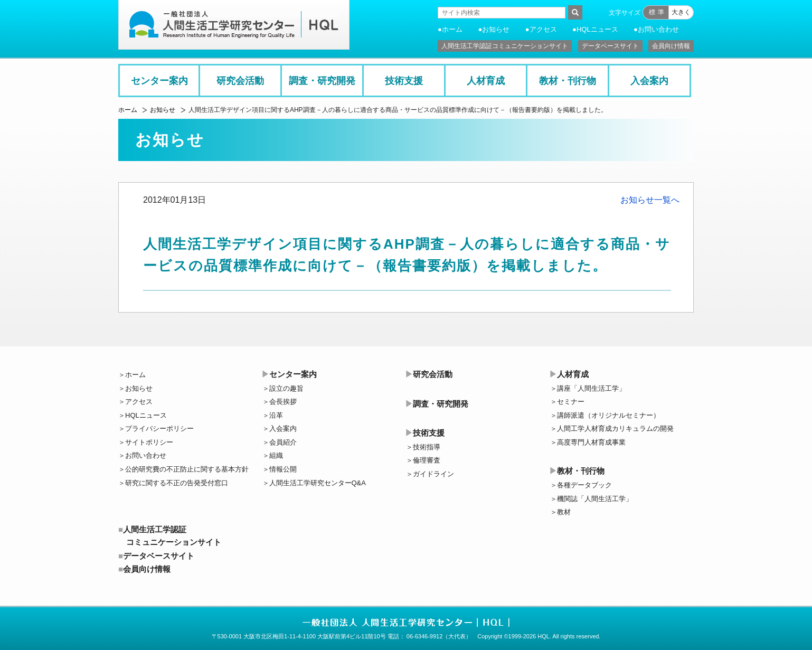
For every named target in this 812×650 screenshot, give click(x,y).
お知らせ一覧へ (650, 200)
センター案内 (159, 81)
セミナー (571, 402)
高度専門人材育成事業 (591, 442)
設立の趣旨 (286, 388)
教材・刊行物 (568, 81)
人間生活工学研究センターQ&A (318, 483)
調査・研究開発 (322, 81)
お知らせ (496, 29)
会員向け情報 (671, 46)
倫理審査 (427, 460)
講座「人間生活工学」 (591, 388)
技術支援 (404, 81)
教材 (564, 512)
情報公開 (283, 469)
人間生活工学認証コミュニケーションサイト (505, 46)
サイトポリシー (149, 442)
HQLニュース (597, 29)
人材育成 (486, 81)
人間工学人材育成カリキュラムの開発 (615, 428)
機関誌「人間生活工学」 (595, 499)
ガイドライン (433, 474)
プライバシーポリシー (159, 428)
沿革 (276, 415)
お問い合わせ (658, 29)
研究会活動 (240, 81)
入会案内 (649, 81)
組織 (276, 455)
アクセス (543, 29)
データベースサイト (610, 46)
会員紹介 (283, 442)
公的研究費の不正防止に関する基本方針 (187, 469)
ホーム (452, 29)
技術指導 (427, 447)
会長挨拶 (283, 402)
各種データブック (584, 485)
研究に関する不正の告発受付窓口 (177, 483)
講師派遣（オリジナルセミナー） (608, 415)
